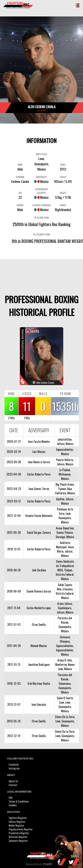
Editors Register (17, 822)
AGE (20, 193)
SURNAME (20, 177)
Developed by (42, 864)
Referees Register (18, 837)
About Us (13, 781)
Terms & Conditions (19, 801)
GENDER (20, 205)
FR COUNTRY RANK (42, 234)
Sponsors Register (18, 841)
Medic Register (16, 826)
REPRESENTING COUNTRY (42, 191)
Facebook (14, 764)
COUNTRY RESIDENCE (42, 205)
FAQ (11, 798)
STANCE (63, 205)
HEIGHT (63, 177)
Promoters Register (19, 833)
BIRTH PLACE (42, 154)
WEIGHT (63, 193)
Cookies (13, 805)
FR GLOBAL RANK (42, 218)
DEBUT (63, 165)
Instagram (14, 768)
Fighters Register (18, 818)
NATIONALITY (42, 177)
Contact (13, 785)
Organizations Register (21, 829)
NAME (20, 165)
